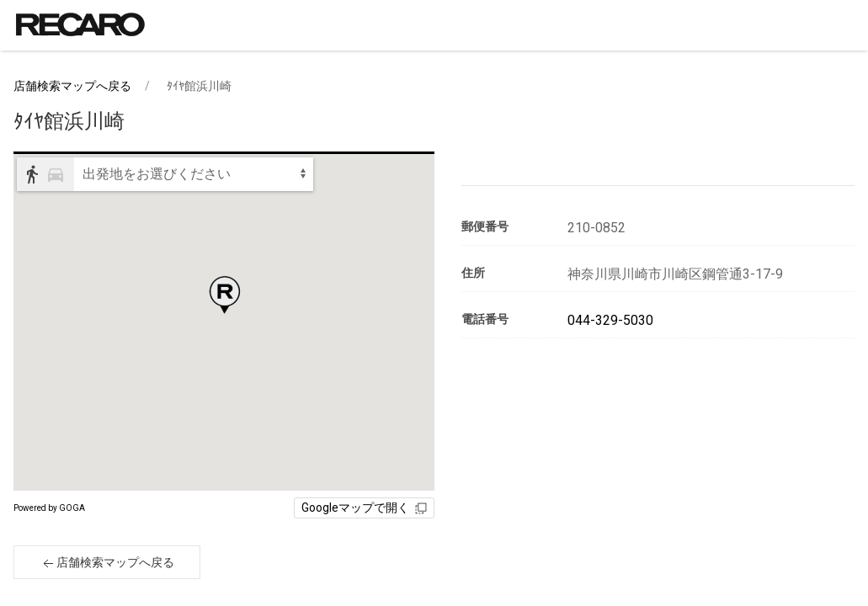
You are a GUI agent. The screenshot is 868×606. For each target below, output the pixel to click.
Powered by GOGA (49, 508)
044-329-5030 (610, 320)
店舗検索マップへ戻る (72, 86)
